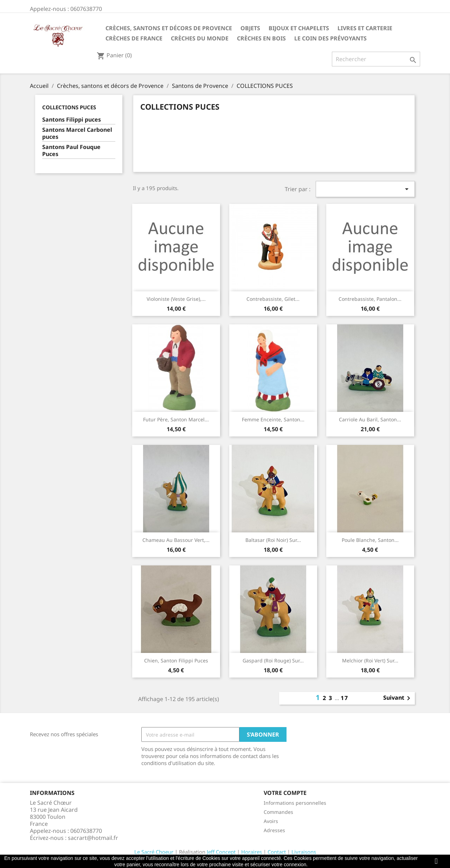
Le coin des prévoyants (330, 38)
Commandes (278, 812)
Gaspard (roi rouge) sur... (273, 660)
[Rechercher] (376, 59)
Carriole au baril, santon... (370, 419)
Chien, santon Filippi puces (176, 660)
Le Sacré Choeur (154, 852)
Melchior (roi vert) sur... (370, 660)
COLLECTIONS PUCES (69, 107)
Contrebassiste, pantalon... (370, 299)
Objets (250, 28)
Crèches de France (134, 38)
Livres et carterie (365, 28)
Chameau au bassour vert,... (176, 540)
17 (345, 698)
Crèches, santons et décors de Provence (169, 28)
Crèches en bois (261, 38)
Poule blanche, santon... (370, 540)
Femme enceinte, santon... (273, 419)
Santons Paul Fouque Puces (71, 151)
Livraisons (304, 852)
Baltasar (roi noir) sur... (273, 540)
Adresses (274, 830)
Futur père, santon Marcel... (176, 419)
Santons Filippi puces (72, 120)
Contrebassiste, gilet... (273, 299)
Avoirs (271, 821)
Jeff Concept (221, 852)
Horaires (252, 852)
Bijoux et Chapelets (299, 28)
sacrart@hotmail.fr (93, 838)
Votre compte (285, 793)
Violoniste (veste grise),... (176, 299)
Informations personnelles (295, 803)
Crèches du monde (200, 38)
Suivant (398, 698)
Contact (277, 852)
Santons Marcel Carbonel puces (77, 133)
